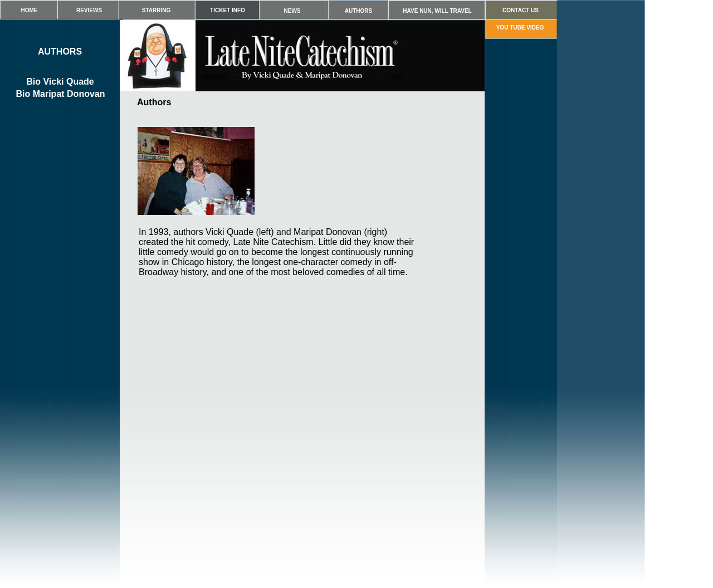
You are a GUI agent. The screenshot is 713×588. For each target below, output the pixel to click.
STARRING (156, 10)
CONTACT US (521, 10)
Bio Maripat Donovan (60, 94)
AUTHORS (358, 11)
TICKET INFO (228, 10)
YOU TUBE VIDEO (520, 28)
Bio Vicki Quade (60, 82)
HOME (30, 10)
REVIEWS (89, 10)
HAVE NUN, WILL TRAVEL (437, 11)
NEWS (292, 11)
